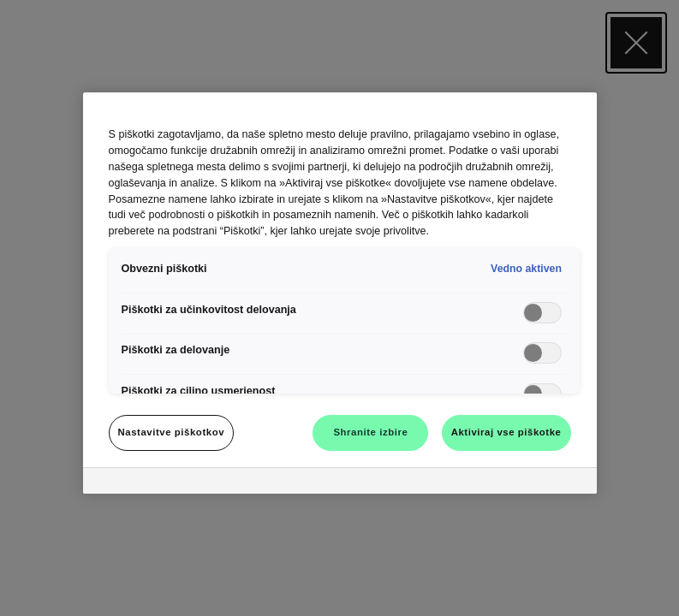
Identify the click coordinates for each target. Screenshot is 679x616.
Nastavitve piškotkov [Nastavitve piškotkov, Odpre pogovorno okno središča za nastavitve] (172, 432)
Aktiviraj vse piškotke (506, 432)
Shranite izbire (370, 432)
